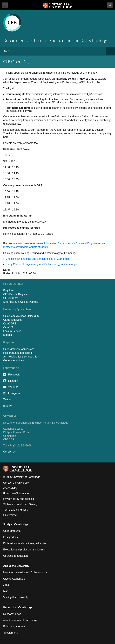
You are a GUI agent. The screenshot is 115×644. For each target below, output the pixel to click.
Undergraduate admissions (19, 349)
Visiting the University (16, 597)
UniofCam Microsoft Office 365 (21, 316)
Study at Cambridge (16, 524)
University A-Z (11, 515)
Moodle (7, 335)
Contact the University (16, 483)
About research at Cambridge (20, 620)
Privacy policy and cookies (19, 499)
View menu (5, 5)
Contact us (9, 452)
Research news (12, 614)
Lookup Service (12, 331)
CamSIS (8, 327)
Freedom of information (17, 493)
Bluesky (8, 406)
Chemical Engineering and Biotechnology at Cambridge (38, 259)
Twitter (7, 399)
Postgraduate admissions (18, 353)
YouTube (13, 387)
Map (6, 591)
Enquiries (9, 291)
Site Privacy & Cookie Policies (21, 302)
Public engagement (14, 626)
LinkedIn (13, 381)
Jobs (6, 585)
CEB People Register (16, 294)
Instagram (14, 393)
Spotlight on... (11, 633)
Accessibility (10, 488)
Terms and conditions (16, 510)
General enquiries (14, 360)
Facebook (14, 375)
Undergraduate (12, 531)
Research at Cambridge (18, 607)
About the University (16, 566)
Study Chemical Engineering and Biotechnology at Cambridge (41, 264)
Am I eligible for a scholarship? (21, 357)
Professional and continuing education (25, 543)
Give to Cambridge (14, 579)
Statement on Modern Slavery (20, 504)
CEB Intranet (11, 298)
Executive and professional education (25, 550)
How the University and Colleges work (25, 572)
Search (110, 5)
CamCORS (10, 324)
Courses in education (15, 556)
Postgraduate (11, 537)
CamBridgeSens (13, 320)
